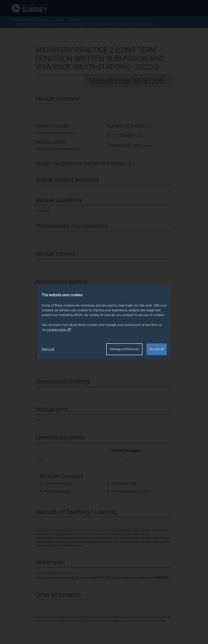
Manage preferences (124, 349)
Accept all (157, 349)
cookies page (59, 330)
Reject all (48, 349)
